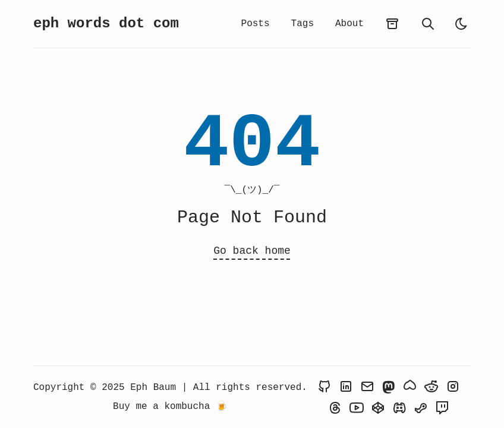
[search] (428, 24)
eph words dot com (106, 23)
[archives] (392, 24)
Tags (303, 24)
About (349, 24)
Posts (256, 24)
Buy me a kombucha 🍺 (170, 407)
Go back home (252, 251)
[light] (461, 24)
